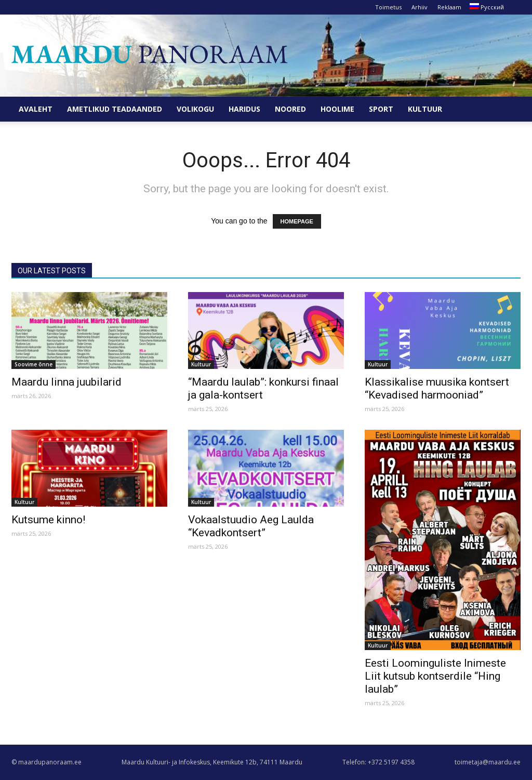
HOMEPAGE (297, 221)
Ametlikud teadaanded (115, 109)
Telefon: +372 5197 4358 (378, 762)
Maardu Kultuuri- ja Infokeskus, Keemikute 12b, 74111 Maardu (212, 762)
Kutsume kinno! (48, 520)
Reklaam (449, 7)
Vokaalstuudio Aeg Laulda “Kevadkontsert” (251, 526)
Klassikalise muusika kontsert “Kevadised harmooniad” (437, 388)
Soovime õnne (34, 364)
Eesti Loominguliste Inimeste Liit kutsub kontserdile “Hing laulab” (435, 676)
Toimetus (388, 7)
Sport (381, 109)
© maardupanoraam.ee (46, 762)
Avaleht (36, 109)
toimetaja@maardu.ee (488, 762)
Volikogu (195, 109)
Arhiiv (420, 7)
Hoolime (337, 109)
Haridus (244, 109)
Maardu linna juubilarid (66, 382)
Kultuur (425, 109)
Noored (290, 109)
